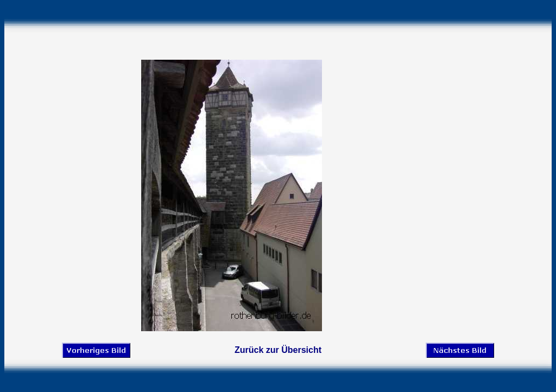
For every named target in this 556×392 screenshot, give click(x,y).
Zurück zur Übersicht (278, 350)
